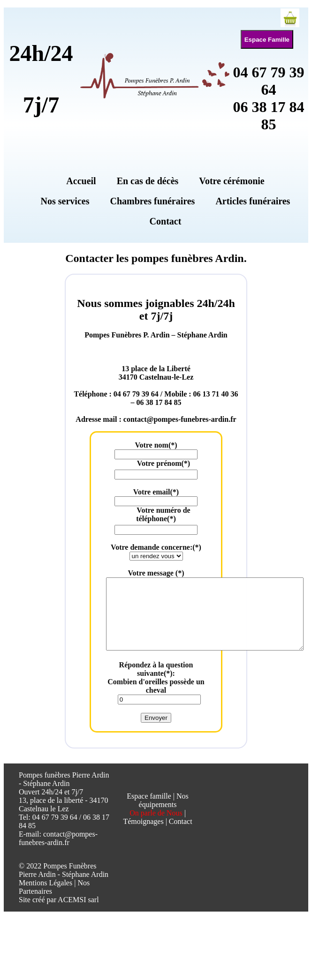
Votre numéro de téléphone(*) (163, 514)
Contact (181, 835)
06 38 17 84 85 (269, 116)
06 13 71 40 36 (216, 394)
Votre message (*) (156, 573)
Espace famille (149, 810)
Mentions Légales (46, 897)
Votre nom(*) (156, 445)
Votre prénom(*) (164, 463)
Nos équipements (164, 814)
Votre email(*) (156, 492)
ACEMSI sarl (78, 914)
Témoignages (143, 835)
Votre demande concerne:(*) (156, 547)
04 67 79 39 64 (269, 81)
